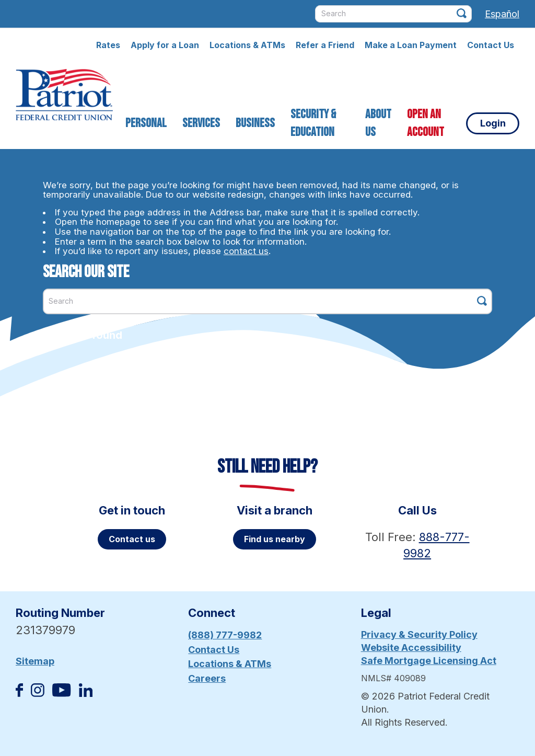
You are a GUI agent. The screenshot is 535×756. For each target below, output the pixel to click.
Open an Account (426, 123)
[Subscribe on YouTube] (61, 694)
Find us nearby (275, 539)
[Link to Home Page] (64, 96)
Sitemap (35, 661)
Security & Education (313, 123)
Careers (207, 678)
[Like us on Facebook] (19, 694)
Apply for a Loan (165, 45)
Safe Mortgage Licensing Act (429, 661)
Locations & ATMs (247, 45)
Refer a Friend (325, 45)
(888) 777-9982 (225, 635)
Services (201, 123)
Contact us (132, 539)
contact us (246, 251)
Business (255, 123)
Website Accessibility (411, 648)
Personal (146, 123)
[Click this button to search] (462, 13)
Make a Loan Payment (411, 45)
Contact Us (491, 45)
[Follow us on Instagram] (38, 694)
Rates (108, 45)
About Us (378, 123)
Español (502, 14)
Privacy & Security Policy (419, 634)
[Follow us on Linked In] (86, 694)
